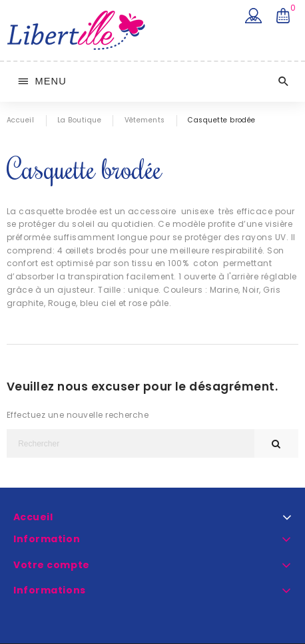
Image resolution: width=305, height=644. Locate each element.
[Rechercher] (131, 443)
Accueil (33, 517)
